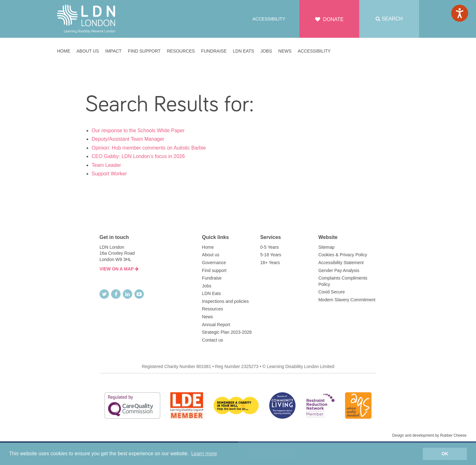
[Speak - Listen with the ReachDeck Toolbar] (460, 13)
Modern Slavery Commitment (347, 300)
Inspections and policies (226, 301)
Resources (213, 309)
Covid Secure (331, 292)
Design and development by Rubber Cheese (429, 435)
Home (208, 247)
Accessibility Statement (341, 263)
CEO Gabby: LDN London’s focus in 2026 (138, 156)
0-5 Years (269, 247)
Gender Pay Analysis (339, 270)
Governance (214, 263)
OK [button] (445, 454)
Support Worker (109, 174)
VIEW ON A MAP (119, 269)
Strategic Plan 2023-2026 (227, 332)
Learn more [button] (204, 454)
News (208, 317)
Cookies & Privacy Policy (343, 255)
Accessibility (269, 19)
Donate (329, 19)
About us (211, 255)
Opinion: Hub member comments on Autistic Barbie (149, 148)
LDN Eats (212, 293)
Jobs (207, 286)
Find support (214, 270)
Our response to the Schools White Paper (138, 130)
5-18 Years (271, 255)
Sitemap (326, 247)
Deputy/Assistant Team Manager (128, 139)
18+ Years (270, 263)
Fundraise (212, 278)
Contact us (213, 340)
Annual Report (216, 325)
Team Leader (106, 165)
